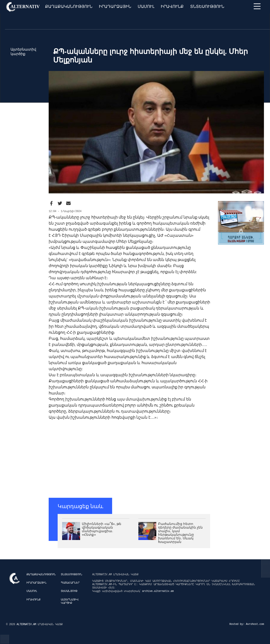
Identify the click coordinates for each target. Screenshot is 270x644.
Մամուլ (146, 7)
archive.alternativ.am (158, 591)
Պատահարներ (70, 583)
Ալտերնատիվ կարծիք (70, 601)
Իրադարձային (115, 7)
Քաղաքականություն (69, 7)
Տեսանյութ (69, 591)
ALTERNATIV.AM (27, 624)
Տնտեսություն (207, 7)
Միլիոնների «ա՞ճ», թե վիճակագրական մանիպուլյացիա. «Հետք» (102, 529)
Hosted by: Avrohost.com (247, 624)
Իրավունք (172, 7)
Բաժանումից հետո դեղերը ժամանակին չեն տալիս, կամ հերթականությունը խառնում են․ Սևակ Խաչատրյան (180, 533)
